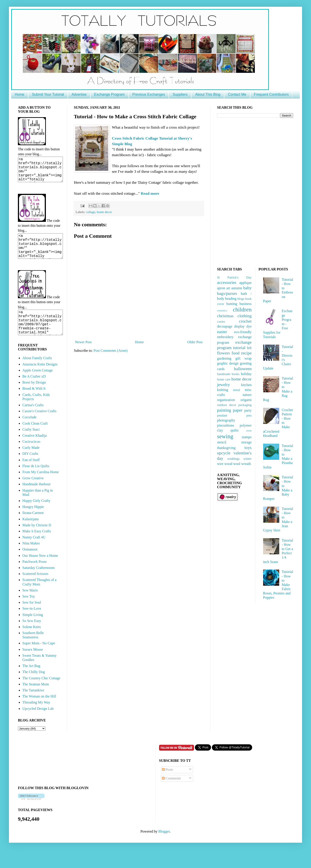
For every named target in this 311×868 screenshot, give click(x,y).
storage (246, 442)
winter (248, 459)
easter (222, 332)
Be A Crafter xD (34, 392)
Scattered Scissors (35, 590)
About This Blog (208, 94)
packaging (245, 405)
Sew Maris (30, 606)
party (248, 410)
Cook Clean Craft (35, 439)
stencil (222, 442)
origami (246, 400)
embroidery (225, 337)
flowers (224, 353)
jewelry (224, 385)
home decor (104, 212)
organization (226, 400)
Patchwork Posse (35, 578)
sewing (225, 436)
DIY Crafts (30, 470)
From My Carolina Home (41, 488)
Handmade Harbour (37, 500)
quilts (234, 430)
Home (20, 94)
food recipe (242, 353)
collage (91, 212)
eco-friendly (243, 332)
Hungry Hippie (33, 523)
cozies (221, 322)
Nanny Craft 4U (34, 553)
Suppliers (180, 94)
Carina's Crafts (33, 421)
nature (247, 395)
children (242, 310)
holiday (246, 374)
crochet (245, 321)
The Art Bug (31, 682)
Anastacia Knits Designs (40, 380)
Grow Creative (33, 494)
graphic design (228, 363)
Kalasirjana (31, 535)
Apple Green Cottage (38, 386)
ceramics (222, 311)
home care (224, 379)
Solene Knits (32, 643)
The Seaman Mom (36, 700)
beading (231, 299)
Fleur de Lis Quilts (36, 482)
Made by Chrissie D (37, 541)
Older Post (195, 342)
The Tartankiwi (33, 706)
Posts (168, 786)
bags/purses (227, 293)
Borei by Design (34, 398)
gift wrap (243, 358)
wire (220, 464)
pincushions (226, 425)
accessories (227, 282)
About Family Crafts (37, 374)
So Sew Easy (32, 637)
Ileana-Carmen (33, 529)
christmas (225, 316)
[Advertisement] (250, 192)
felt (249, 348)
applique (245, 283)
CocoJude (29, 433)
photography (226, 420)
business (245, 304)
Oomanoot (30, 565)
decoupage (225, 326)
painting (224, 410)
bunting (232, 304)
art (228, 288)
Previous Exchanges (149, 94)
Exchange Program (110, 94)
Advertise (79, 94)
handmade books (228, 374)
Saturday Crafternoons (38, 584)
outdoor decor (227, 405)
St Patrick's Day (234, 277)
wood (228, 464)
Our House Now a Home (40, 572)
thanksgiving (226, 448)
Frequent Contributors (271, 94)
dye (249, 326)
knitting (223, 390)
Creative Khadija (35, 452)
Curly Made (31, 464)
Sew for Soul (32, 619)
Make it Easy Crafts (37, 547)
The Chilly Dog (34, 688)
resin (249, 431)
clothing (245, 316)
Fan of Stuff (31, 476)
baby (247, 288)
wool (237, 464)
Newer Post (83, 342)
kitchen (246, 385)
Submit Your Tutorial (48, 94)
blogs (241, 299)
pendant (222, 415)
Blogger (164, 847)
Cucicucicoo (31, 458)
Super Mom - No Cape (39, 659)
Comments (171, 794)
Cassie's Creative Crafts (39, 427)
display (239, 326)
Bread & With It (34, 405)
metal (236, 390)
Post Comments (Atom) (111, 351)
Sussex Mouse (33, 666)
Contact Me (237, 94)
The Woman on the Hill (39, 712)
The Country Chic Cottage (41, 694)
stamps (247, 437)
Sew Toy (29, 612)
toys (248, 448)
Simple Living (33, 631)
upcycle (224, 453)
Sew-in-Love (32, 625)
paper (238, 410)
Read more (150, 193)
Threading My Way (36, 718)
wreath (246, 464)
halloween (243, 369)
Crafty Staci (31, 446)
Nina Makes (31, 559)
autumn (237, 288)
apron (221, 288)
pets (249, 415)
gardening (224, 358)
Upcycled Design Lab (38, 725)
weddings (233, 459)
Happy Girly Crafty (36, 517)
